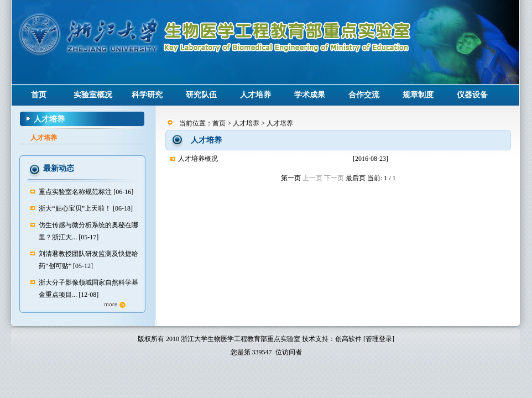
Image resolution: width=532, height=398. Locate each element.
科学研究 (147, 95)
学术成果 (310, 95)
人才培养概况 (198, 159)
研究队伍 (201, 95)
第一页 (291, 178)
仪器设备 (472, 95)
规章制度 (418, 95)
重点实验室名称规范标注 (75, 192)
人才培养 (255, 95)
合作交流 (364, 95)
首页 (39, 95)
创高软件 (348, 339)
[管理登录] (379, 339)
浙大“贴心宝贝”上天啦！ (75, 208)
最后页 (356, 178)
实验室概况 (93, 95)
